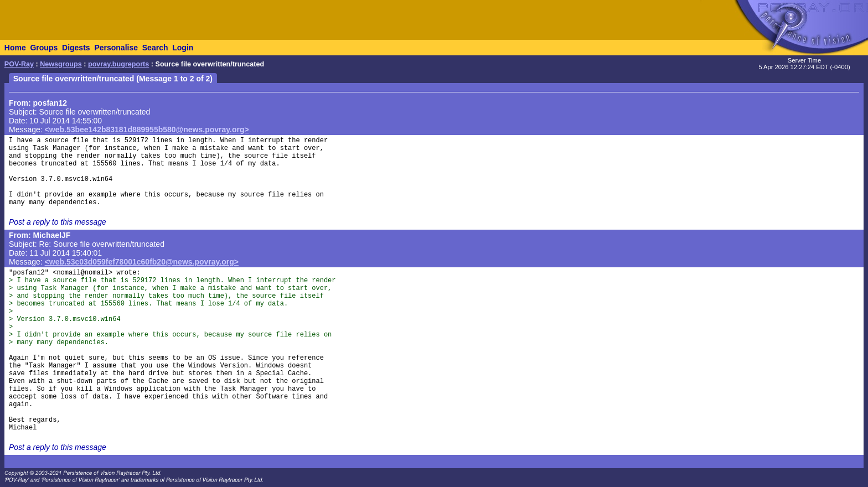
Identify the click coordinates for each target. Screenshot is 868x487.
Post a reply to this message (58, 222)
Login (183, 48)
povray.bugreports (118, 64)
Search (155, 48)
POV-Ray (19, 64)
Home (15, 48)
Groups (44, 48)
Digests (76, 48)
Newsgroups (61, 64)
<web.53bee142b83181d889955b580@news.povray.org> (147, 129)
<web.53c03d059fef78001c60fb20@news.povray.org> (142, 262)
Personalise (116, 48)
